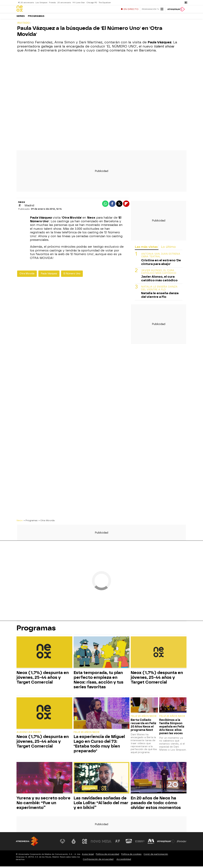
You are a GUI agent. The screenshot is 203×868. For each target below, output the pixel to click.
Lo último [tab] (168, 248)
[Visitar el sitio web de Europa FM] (140, 843)
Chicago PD (91, 2)
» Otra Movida (47, 522)
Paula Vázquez (49, 275)
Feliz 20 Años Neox (87, 734)
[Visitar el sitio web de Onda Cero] (129, 843)
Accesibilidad (124, 861)
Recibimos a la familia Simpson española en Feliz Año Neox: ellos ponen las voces (172, 728)
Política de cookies (131, 856)
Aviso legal (88, 856)
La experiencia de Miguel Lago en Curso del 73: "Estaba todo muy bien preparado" (99, 745)
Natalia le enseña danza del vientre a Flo (159, 290)
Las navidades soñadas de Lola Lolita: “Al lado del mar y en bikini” (101, 804)
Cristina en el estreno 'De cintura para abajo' (161, 264)
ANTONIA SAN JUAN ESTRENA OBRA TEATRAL (161, 257)
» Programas (31, 522)
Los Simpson (41, 2)
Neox (20, 522)
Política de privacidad (107, 856)
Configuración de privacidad (98, 861)
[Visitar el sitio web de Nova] (96, 843)
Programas (36, 17)
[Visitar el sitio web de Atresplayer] (166, 843)
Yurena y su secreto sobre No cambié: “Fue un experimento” (43, 804)
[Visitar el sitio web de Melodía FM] (151, 843)
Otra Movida (27, 275)
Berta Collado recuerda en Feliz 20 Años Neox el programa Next (143, 726)
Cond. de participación (156, 856)
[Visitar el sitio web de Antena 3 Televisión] (63, 843)
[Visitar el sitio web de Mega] (107, 843)
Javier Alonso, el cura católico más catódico (159, 273)
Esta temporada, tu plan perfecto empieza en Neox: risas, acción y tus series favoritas (98, 681)
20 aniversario (27, 2)
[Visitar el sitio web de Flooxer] (182, 843)
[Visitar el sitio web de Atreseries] (118, 843)
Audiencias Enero (29, 734)
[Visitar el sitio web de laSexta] (74, 843)
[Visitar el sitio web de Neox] (85, 843)
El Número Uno (72, 275)
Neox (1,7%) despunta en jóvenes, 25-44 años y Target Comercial (43, 679)
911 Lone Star (78, 2)
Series (21, 17)
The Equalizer (103, 2)
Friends (52, 2)
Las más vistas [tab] (146, 248)
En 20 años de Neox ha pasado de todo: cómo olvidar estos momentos (156, 804)
